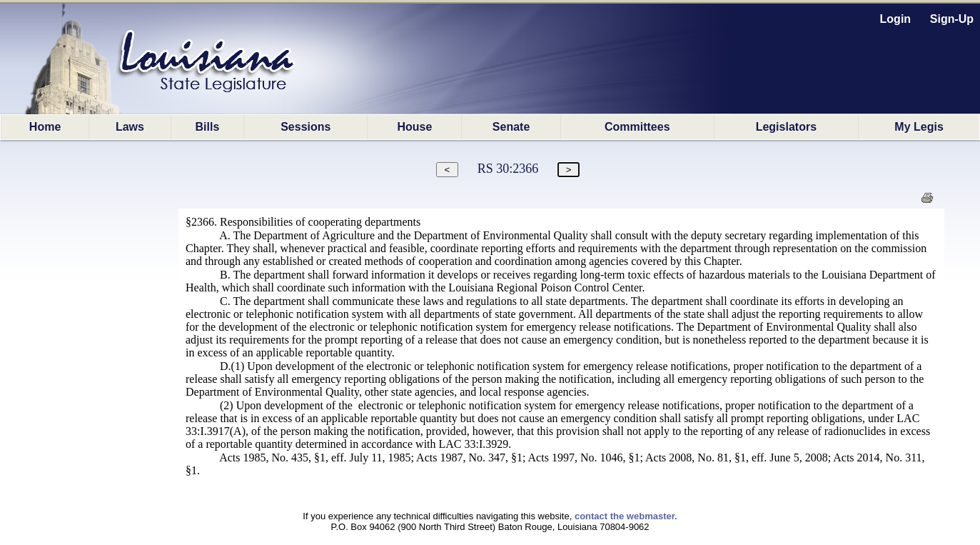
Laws (130, 127)
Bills (208, 127)
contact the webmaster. (626, 516)
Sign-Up (952, 19)
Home (45, 127)
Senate (511, 127)
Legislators (786, 127)
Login (896, 19)
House (414, 127)
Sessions (305, 127)
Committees (637, 127)
